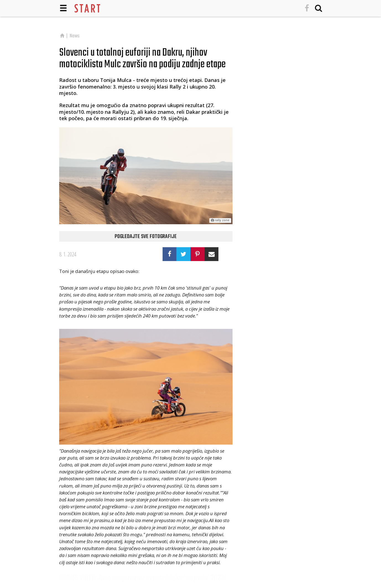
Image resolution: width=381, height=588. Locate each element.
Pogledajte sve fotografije (146, 237)
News (75, 36)
